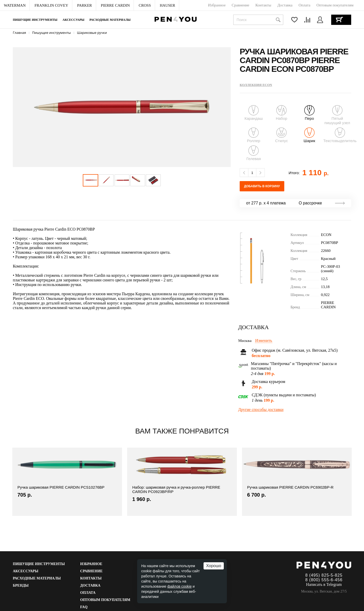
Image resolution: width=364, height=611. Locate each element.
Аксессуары (73, 20)
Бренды (21, 585)
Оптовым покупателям (105, 600)
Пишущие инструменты (35, 20)
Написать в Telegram (324, 584)
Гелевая (254, 153)
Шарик (309, 135)
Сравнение (92, 571)
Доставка (90, 585)
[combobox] (258, 20)
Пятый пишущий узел (337, 115)
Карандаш (254, 113)
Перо (309, 113)
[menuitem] (15, 5)
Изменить (264, 341)
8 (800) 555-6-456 (324, 580)
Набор (281, 113)
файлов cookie (180, 586)
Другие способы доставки (261, 410)
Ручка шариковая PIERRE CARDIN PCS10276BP (61, 487)
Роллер (254, 135)
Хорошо (214, 566)
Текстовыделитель (340, 135)
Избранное (91, 564)
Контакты (91, 578)
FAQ (84, 607)
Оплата (88, 593)
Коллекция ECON (256, 85)
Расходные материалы (110, 20)
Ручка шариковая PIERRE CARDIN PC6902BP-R (290, 487)
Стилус (281, 135)
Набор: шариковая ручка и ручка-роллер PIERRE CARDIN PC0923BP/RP (176, 489)
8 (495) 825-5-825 (324, 575)
